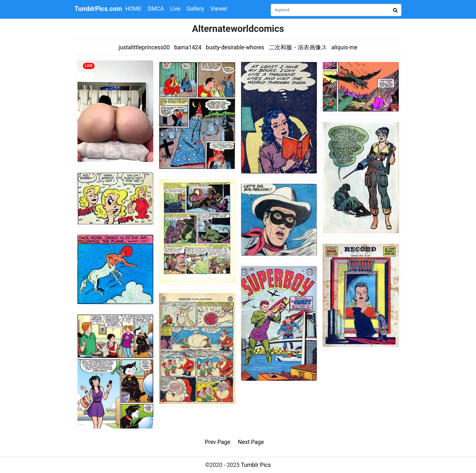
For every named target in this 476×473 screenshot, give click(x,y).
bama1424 (188, 47)
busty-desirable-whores (235, 47)
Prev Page (218, 442)
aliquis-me (344, 47)
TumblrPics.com (98, 9)
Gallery (195, 9)
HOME (133, 9)
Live (175, 9)
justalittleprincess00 (144, 47)
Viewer (219, 9)
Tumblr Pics (256, 465)
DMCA (156, 9)
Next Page (251, 442)
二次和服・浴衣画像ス (298, 47)
